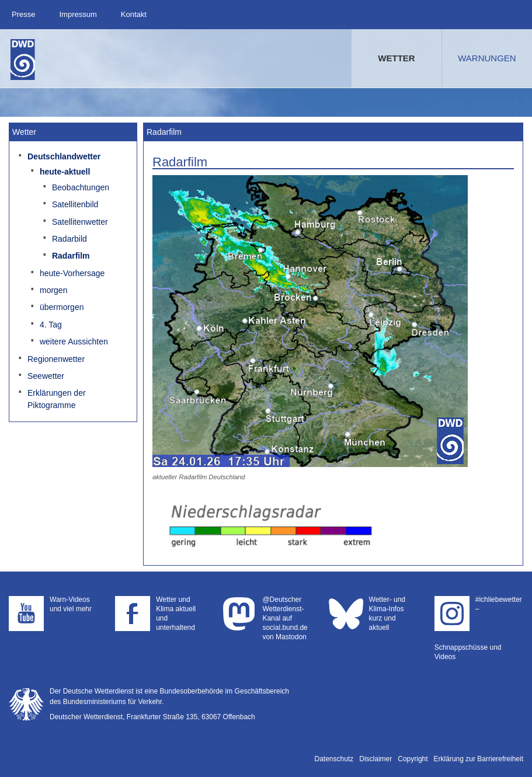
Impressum (78, 14)
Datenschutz (334, 759)
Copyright (413, 759)
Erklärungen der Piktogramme (57, 399)
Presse (23, 14)
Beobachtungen (81, 187)
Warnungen (487, 58)
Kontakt (134, 14)
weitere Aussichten (74, 342)
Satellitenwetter (80, 222)
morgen (53, 290)
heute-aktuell (65, 172)
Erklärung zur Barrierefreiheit (479, 759)
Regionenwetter (56, 359)
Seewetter (46, 376)
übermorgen (62, 307)
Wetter (396, 58)
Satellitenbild (75, 204)
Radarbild (69, 239)
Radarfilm (71, 256)
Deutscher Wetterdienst (23, 60)
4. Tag (51, 325)
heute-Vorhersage (72, 273)
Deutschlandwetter (64, 156)
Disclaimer (375, 759)
